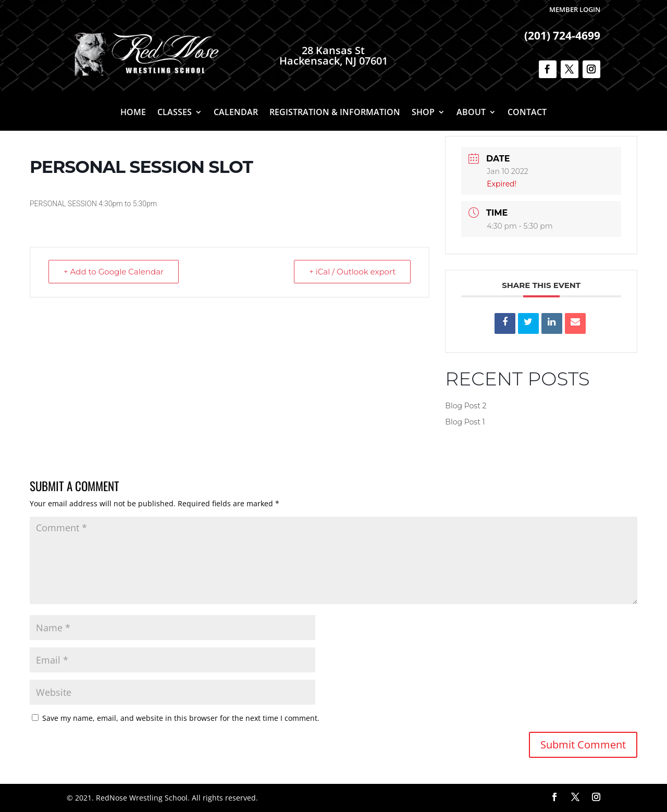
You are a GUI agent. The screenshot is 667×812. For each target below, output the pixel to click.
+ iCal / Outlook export (352, 272)
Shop (423, 113)
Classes (175, 113)
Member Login (575, 9)
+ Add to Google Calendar (114, 272)
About (471, 113)
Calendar (236, 113)
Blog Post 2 (466, 406)
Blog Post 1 (465, 422)
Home (133, 113)
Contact (527, 113)
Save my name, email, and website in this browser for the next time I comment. (181, 718)
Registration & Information (335, 113)
